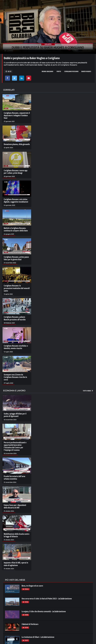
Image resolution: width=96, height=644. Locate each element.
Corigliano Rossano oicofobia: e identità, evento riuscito (16, 346)
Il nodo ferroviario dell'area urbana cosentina (14, 476)
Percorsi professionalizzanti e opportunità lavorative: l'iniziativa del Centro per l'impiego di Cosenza (15, 445)
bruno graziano (47, 71)
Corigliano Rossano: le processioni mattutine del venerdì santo (17, 288)
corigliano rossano (71, 71)
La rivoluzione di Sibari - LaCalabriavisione (38, 635)
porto (59, 71)
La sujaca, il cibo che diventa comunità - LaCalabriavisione (44, 610)
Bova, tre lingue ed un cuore (32, 584)
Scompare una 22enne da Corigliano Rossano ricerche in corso (15, 376)
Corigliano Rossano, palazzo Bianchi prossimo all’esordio (15, 318)
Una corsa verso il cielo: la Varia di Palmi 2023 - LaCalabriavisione (47, 597)
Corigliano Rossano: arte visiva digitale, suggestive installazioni (16, 200)
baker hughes (86, 71)
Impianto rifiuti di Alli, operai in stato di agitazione (16, 562)
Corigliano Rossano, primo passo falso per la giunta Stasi (16, 258)
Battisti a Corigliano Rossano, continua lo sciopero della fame (16, 229)
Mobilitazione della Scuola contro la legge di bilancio (17, 534)
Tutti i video (88, 390)
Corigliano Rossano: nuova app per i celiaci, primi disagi (16, 172)
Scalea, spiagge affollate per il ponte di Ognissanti (15, 414)
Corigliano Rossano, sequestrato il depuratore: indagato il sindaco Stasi (17, 115)
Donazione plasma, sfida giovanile (17, 144)
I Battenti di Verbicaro (30, 622)
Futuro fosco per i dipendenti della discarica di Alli (15, 505)
